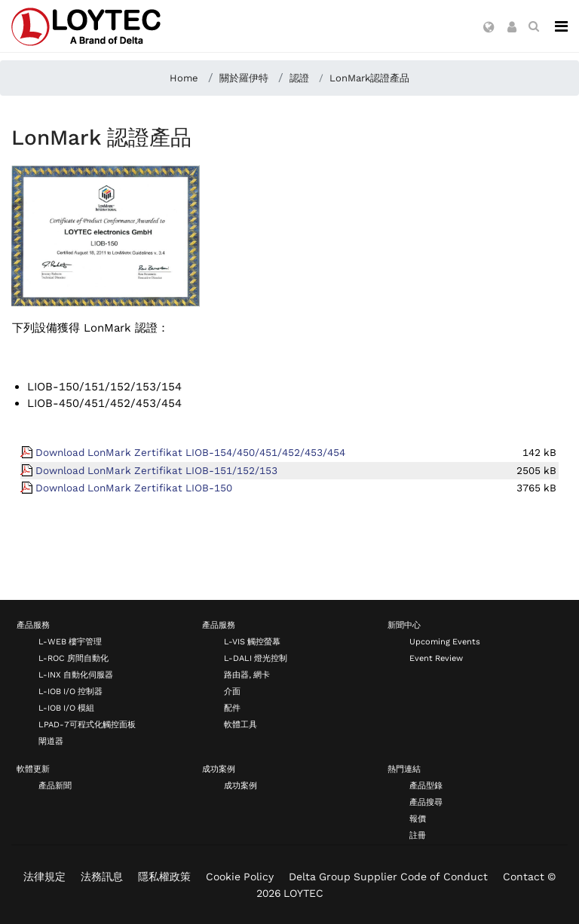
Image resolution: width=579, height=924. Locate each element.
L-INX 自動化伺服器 (76, 675)
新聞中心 (404, 625)
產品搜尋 (426, 802)
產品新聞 (55, 786)
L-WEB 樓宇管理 (70, 642)
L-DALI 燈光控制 (256, 658)
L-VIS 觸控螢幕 (252, 642)
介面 (232, 691)
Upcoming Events (445, 642)
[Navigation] (561, 26)
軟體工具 (240, 725)
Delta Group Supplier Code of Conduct (388, 877)
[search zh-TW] (534, 26)
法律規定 (44, 877)
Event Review (436, 658)
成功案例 (219, 769)
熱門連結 (404, 769)
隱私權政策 (164, 877)
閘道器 (51, 741)
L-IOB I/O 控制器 (70, 691)
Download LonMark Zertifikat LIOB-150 (134, 488)
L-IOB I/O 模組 (66, 708)
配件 (232, 708)
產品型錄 (426, 786)
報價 (418, 819)
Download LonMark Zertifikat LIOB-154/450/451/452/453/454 (190, 452)
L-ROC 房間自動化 (74, 658)
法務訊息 (102, 877)
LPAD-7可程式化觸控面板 (87, 725)
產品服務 (33, 625)
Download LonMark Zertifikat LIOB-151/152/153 (156, 470)
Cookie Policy (240, 877)
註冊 (418, 835)
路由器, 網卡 (247, 675)
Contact (524, 877)
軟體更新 (33, 769)
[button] (489, 28)
